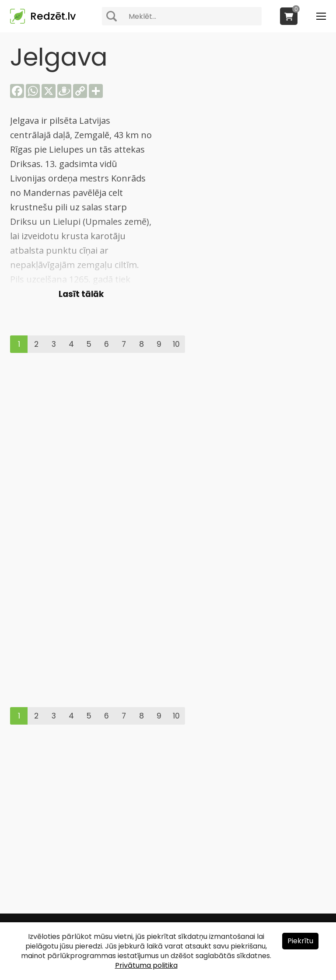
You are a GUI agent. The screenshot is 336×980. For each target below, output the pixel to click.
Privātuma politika (146, 965)
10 (176, 344)
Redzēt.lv (53, 16)
